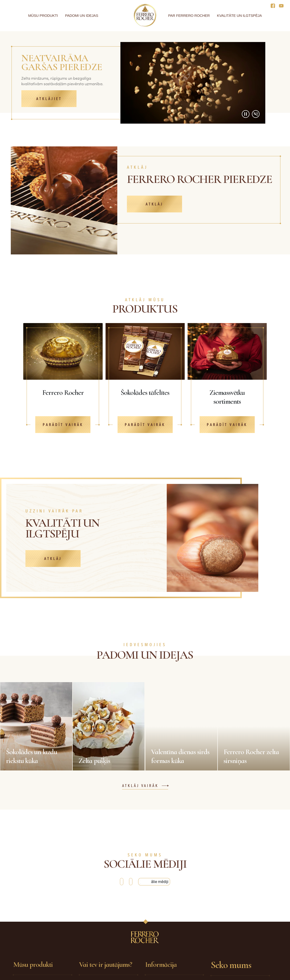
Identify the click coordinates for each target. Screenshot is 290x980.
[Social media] (274, 5)
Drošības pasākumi (162, 941)
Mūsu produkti (43, 15)
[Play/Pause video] (246, 114)
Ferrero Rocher (26, 941)
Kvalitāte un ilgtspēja (239, 15)
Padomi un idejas (82, 15)
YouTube (223, 950)
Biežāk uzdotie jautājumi (101, 941)
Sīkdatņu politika (160, 967)
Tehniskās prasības (162, 949)
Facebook (224, 941)
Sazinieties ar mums (97, 949)
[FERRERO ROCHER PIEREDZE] (201, 189)
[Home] (145, 15)
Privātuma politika (161, 958)
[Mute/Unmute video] (256, 114)
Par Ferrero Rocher (189, 15)
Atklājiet (49, 99)
